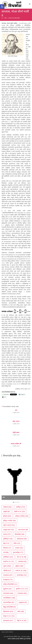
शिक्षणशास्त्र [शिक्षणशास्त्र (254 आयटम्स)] (8, 611)
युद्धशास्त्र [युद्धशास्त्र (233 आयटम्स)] (7, 589)
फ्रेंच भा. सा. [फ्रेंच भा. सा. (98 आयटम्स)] (22, 557)
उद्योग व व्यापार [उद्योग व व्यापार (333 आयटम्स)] (9, 525)
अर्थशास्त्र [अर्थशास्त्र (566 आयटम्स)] (7, 507)
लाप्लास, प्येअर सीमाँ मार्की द (14, 18)
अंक (16, 410)
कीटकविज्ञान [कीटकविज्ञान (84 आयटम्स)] (20, 534)
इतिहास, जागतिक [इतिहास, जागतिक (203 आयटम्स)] (22, 516)
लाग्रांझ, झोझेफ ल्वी (16, 444)
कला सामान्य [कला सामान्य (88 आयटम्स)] (23, 530)
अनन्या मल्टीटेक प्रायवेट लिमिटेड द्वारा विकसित (19, 639)
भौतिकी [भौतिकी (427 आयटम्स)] (7, 571)
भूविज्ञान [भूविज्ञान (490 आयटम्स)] (19, 566)
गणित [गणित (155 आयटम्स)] (17, 543)
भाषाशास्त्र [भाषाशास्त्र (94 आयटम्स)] (22, 561)
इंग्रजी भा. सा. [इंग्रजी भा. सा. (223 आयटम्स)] (20, 511)
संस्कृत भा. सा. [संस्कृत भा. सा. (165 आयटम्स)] (9, 616)
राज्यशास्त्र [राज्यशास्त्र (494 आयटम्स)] (22, 593)
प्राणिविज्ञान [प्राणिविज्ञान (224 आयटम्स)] (8, 557)
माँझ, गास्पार (16, 421)
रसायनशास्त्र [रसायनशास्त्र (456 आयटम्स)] (8, 593)
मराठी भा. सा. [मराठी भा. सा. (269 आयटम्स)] (21, 571)
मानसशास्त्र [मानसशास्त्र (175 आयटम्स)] (8, 580)
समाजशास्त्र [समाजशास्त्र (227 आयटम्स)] (8, 621)
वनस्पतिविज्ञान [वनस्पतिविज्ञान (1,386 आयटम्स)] (9, 598)
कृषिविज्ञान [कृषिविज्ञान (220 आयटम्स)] (8, 539)
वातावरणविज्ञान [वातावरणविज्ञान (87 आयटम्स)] (9, 602)
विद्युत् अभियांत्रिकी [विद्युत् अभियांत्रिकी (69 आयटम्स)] (9, 607)
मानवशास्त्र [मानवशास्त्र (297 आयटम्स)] (8, 575)
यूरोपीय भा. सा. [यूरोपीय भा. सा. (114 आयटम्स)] (22, 589)
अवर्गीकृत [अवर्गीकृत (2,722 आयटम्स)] (20, 507)
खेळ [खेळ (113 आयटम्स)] (6, 543)
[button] (2, 7)
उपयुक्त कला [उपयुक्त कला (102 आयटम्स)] (9, 530)
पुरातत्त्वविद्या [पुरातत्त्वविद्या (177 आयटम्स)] (18, 552)
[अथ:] (2, 18)
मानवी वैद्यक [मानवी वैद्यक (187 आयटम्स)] (22, 575)
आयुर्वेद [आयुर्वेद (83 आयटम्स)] (7, 511)
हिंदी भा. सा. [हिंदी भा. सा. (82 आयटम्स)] (22, 621)
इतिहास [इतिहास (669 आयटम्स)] (7, 516)
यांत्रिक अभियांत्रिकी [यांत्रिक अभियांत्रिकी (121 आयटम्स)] (10, 584)
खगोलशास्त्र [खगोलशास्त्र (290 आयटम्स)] (22, 539)
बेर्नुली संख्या (16, 432)
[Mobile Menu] (30, 4)
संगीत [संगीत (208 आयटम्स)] (21, 611)
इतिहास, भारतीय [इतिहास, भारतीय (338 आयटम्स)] (9, 521)
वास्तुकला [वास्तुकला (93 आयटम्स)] (23, 602)
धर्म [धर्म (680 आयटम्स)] (6, 552)
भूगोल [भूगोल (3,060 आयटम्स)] (7, 566)
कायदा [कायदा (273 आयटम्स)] (7, 534)
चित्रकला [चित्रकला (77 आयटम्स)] (7, 548)
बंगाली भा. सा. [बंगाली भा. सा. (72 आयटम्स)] (8, 561)
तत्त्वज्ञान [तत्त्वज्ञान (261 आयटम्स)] (19, 548)
